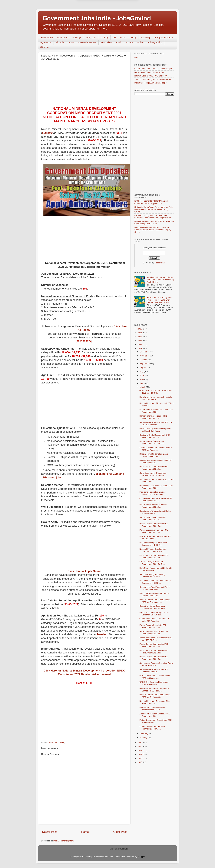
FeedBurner (160, 263)
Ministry (105, 37)
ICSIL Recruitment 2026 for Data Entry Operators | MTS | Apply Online (152, 202)
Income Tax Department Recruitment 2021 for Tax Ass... (156, 449)
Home (85, 832)
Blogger (141, 857)
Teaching (145, 37)
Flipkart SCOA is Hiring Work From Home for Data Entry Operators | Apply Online (160, 300)
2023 (140, 341)
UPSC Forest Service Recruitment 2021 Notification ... (155, 677)
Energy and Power (164, 37)
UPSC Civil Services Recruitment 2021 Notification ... (154, 683)
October (144, 360)
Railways (77, 37)
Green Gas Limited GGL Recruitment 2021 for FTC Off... (156, 392)
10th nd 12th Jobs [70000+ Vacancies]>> (153, 79)
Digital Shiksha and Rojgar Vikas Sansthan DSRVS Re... (154, 614)
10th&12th (53, 743)
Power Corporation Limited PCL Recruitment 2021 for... (154, 531)
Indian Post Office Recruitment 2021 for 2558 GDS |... (156, 639)
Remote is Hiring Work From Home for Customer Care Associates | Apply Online (153, 217)
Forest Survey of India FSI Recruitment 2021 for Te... (152, 563)
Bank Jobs (63, 37)
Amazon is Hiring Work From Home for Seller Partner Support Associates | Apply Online (153, 230)
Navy (134, 37)
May (142, 379)
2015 (140, 762)
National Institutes (87, 42)
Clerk (119, 42)
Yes (123, 11)
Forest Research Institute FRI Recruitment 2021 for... (153, 626)
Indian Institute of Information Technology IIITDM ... (152, 728)
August (143, 368)
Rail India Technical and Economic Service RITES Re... (155, 594)
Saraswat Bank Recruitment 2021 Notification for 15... (154, 671)
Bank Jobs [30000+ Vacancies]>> (149, 72)
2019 (140, 747)
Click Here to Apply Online (84, 571)
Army (71, 42)
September (145, 364)
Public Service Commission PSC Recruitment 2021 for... (154, 468)
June (142, 375)
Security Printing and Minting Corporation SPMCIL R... (152, 576)
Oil (114, 37)
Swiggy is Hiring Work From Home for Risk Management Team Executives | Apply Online (153, 209)
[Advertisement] (84, 84)
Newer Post (49, 832)
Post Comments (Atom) (64, 841)
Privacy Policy (155, 42)
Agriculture (46, 42)
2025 (140, 333)
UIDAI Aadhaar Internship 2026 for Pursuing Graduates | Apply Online (154, 223)
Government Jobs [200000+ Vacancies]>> (153, 69)
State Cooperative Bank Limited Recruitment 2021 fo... (154, 633)
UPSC (123, 37)
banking (102, 634)
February (144, 734)
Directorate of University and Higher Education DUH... (155, 512)
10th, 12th (91, 37)
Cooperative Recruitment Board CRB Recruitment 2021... (156, 500)
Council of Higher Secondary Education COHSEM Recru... (154, 607)
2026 (140, 329)
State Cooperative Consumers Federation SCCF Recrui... (153, 474)
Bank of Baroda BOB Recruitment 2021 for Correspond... (155, 601)
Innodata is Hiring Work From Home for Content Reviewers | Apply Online (160, 280)
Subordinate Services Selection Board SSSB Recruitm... (156, 664)
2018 (140, 750)
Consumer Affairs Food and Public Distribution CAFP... (155, 588)
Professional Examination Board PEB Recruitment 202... (156, 487)
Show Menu (47, 37)
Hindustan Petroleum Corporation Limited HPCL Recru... (154, 690)
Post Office (106, 42)
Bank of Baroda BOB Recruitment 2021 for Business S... (155, 696)
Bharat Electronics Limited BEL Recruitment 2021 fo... (153, 506)
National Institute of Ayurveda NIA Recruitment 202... (154, 702)
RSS (136, 57)
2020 (140, 743)
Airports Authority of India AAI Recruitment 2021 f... (153, 518)
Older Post (120, 832)
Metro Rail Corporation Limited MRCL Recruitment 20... (156, 462)
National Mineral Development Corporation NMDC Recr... (153, 550)
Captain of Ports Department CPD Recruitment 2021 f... (155, 436)
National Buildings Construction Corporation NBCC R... (153, 544)
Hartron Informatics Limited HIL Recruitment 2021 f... (153, 417)
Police (140, 42)
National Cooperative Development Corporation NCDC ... (155, 582)
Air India (60, 42)
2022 (140, 344)
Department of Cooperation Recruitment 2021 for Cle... (153, 442)
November (145, 356)
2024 (140, 337)
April (142, 383)
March (143, 387)
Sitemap (44, 47)
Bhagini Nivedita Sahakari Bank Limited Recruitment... (154, 455)
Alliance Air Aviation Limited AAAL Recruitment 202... (155, 715)
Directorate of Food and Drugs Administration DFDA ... (153, 709)
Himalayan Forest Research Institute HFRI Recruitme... (156, 398)
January (144, 738)
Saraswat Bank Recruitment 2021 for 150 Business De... (156, 423)
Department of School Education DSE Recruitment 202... (156, 411)
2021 (140, 348)
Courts (129, 42)
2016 (140, 758)
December (145, 352)
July (142, 371)
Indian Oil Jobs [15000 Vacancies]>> (151, 83)
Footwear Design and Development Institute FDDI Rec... (155, 430)
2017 (140, 754)
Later (93, 11)
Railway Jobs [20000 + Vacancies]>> (151, 76)
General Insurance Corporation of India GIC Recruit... (154, 620)
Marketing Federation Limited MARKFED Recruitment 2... (153, 493)
